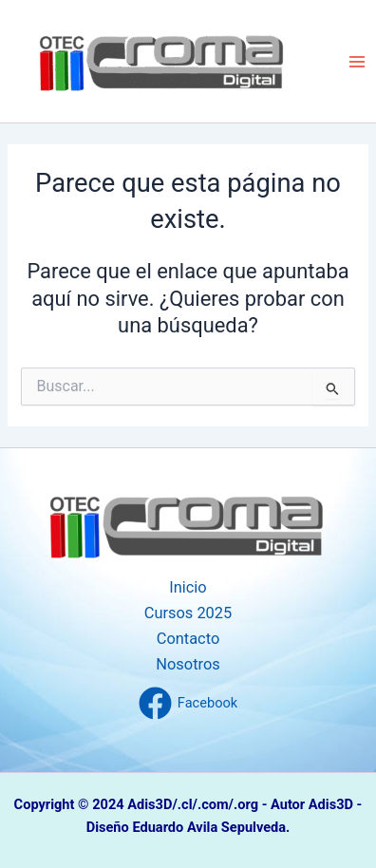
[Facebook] (188, 703)
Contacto (188, 639)
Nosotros (188, 664)
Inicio (188, 587)
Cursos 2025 (188, 613)
